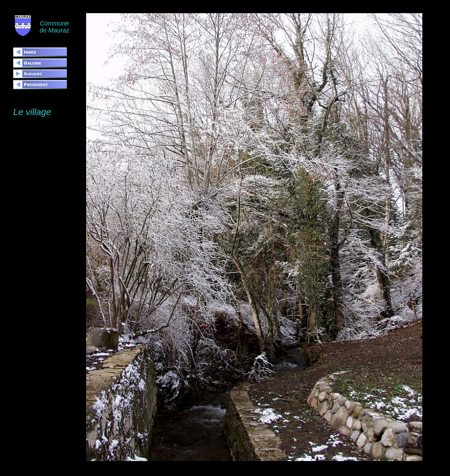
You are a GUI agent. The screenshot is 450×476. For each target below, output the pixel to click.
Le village (32, 112)
